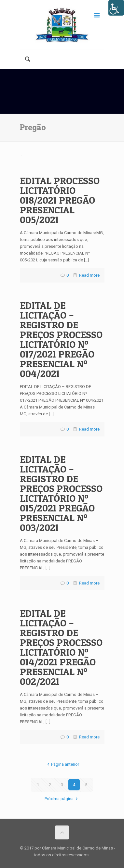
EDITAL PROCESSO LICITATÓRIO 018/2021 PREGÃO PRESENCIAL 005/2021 (60, 200)
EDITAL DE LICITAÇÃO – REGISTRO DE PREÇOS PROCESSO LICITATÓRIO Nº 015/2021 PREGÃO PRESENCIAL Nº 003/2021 (61, 493)
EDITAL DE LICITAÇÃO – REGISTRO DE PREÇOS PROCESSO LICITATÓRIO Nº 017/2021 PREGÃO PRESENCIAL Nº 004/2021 (61, 339)
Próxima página (62, 799)
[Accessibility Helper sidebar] (116, 8)
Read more (89, 275)
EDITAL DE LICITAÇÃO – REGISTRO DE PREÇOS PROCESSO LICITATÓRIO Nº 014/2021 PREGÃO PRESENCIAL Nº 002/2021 (61, 647)
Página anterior (62, 764)
